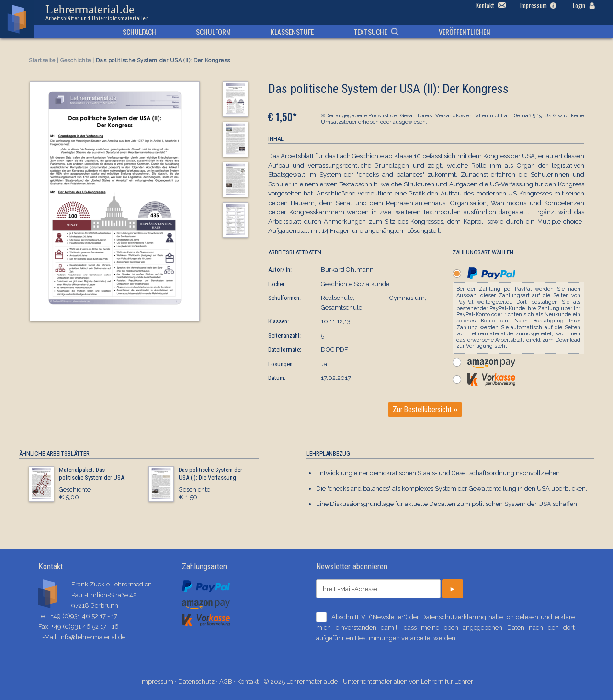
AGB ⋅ (228, 682)
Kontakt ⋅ (250, 682)
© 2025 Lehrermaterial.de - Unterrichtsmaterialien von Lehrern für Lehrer (368, 682)
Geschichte (76, 61)
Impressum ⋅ (159, 682)
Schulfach (139, 32)
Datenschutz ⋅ (199, 682)
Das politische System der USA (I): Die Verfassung (210, 474)
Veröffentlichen (465, 32)
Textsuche (370, 32)
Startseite (42, 61)
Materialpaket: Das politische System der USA (91, 474)
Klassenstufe (292, 32)
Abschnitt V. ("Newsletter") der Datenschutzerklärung (409, 617)
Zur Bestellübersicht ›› (425, 410)
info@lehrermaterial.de (92, 637)
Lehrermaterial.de (97, 12)
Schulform (213, 32)
